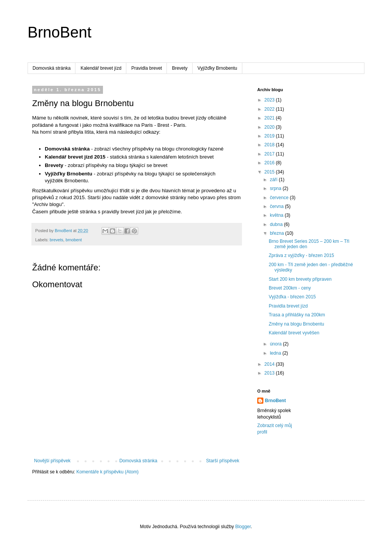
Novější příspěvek (52, 461)
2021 (270, 118)
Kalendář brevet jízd (101, 68)
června (277, 206)
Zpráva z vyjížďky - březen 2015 (301, 255)
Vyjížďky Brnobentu (217, 68)
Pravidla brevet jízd (288, 306)
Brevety (180, 68)
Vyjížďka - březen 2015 (292, 297)
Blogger (243, 527)
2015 (270, 172)
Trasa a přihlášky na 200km (297, 315)
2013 (270, 373)
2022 (270, 109)
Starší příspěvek (223, 461)
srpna (276, 188)
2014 (270, 364)
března (278, 233)
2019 (270, 136)
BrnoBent (60, 32)
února (276, 344)
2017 (270, 154)
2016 (270, 163)
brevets (56, 240)
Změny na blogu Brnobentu (296, 324)
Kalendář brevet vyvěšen (294, 333)
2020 (270, 127)
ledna (276, 353)
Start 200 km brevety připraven (300, 279)
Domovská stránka (51, 68)
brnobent (74, 240)
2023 (270, 100)
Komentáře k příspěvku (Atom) (107, 472)
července (280, 198)
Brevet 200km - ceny (290, 288)
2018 (270, 145)
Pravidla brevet (147, 68)
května (277, 215)
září (274, 180)
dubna (277, 224)
